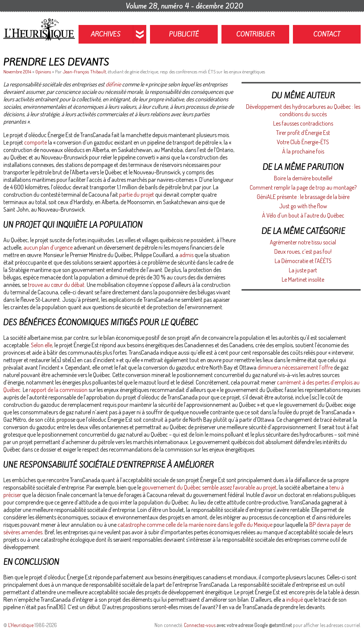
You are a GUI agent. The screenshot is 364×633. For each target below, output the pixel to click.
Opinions (43, 72)
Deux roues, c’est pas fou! (303, 251)
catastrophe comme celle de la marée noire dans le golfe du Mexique (195, 525)
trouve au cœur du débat (56, 285)
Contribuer (256, 34)
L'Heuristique (21, 625)
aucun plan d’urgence (48, 247)
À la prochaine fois (303, 151)
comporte (36, 142)
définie (113, 84)
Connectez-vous (200, 625)
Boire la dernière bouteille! (303, 178)
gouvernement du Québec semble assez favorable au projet (209, 487)
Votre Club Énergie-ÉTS (303, 142)
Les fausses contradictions (303, 123)
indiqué (295, 599)
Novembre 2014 (18, 72)
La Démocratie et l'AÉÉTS (303, 261)
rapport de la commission (58, 390)
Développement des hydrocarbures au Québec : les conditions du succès (303, 110)
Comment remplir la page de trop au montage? (303, 187)
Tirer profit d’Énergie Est (303, 133)
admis (186, 255)
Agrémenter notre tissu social (303, 242)
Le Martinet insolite (303, 279)
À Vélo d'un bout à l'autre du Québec (303, 215)
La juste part (303, 270)
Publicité (184, 34)
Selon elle (41, 345)
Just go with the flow (303, 206)
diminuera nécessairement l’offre (295, 367)
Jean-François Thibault (84, 72)
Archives (106, 34)
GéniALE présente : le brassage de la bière (303, 197)
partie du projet (137, 194)
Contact (327, 34)
